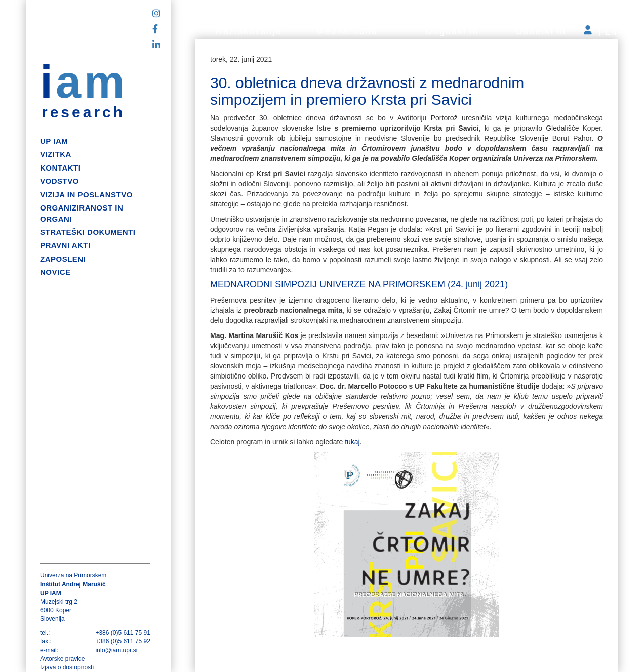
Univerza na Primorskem (73, 575)
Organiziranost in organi (82, 213)
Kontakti (60, 168)
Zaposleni (63, 259)
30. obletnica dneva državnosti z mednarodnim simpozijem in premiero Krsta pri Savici (367, 91)
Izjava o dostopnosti (67, 667)
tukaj (352, 442)
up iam (54, 141)
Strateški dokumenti (88, 232)
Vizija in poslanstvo (86, 195)
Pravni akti (65, 245)
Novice (55, 272)
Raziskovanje (249, 31)
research (83, 112)
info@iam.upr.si (116, 650)
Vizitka (56, 154)
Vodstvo (59, 181)
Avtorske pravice (62, 659)
